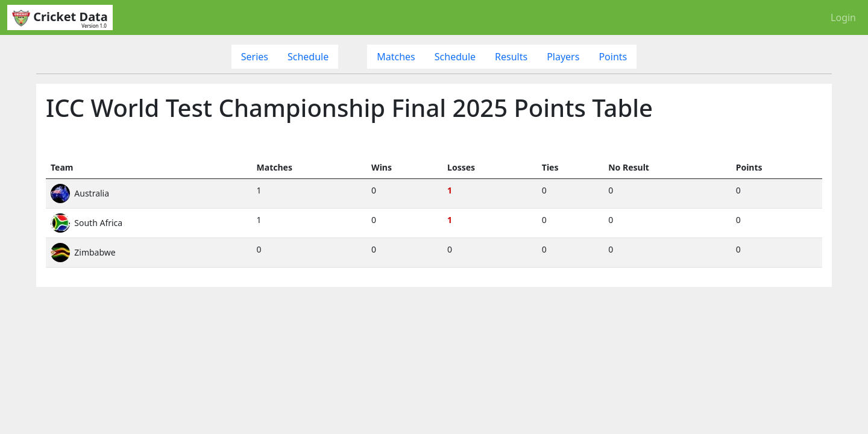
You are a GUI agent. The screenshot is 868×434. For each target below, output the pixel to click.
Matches (396, 57)
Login (843, 17)
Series (255, 57)
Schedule (308, 57)
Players (563, 57)
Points (613, 57)
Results (511, 57)
